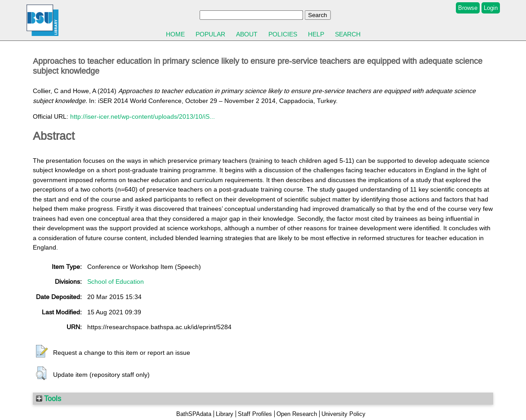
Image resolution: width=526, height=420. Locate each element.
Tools (49, 398)
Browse (468, 8)
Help (316, 34)
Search (348, 34)
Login (491, 8)
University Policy (343, 414)
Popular (210, 34)
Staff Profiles (255, 414)
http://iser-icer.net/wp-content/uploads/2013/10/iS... (143, 116)
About (247, 34)
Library (225, 414)
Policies (283, 34)
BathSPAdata (194, 414)
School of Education (116, 281)
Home (175, 34)
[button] (42, 352)
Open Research (297, 414)
